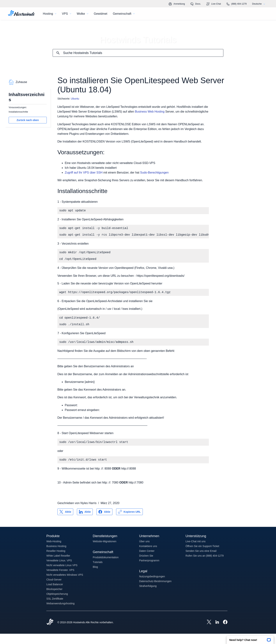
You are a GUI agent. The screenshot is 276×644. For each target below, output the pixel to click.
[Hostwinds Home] (50, 633)
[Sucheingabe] (143, 53)
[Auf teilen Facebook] (104, 522)
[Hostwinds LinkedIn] (215, 633)
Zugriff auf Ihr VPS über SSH (84, 173)
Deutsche (259, 4)
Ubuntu (75, 99)
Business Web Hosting (150, 112)
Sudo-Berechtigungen (154, 173)
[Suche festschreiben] (58, 53)
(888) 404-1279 (237, 4)
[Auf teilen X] (65, 522)
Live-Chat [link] (214, 4)
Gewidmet (101, 14)
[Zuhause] (21, 14)
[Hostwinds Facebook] (223, 633)
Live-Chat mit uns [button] (195, 552)
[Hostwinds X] (207, 633)
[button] (250, 639)
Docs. (196, 4)
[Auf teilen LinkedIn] (85, 522)
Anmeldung (177, 4)
